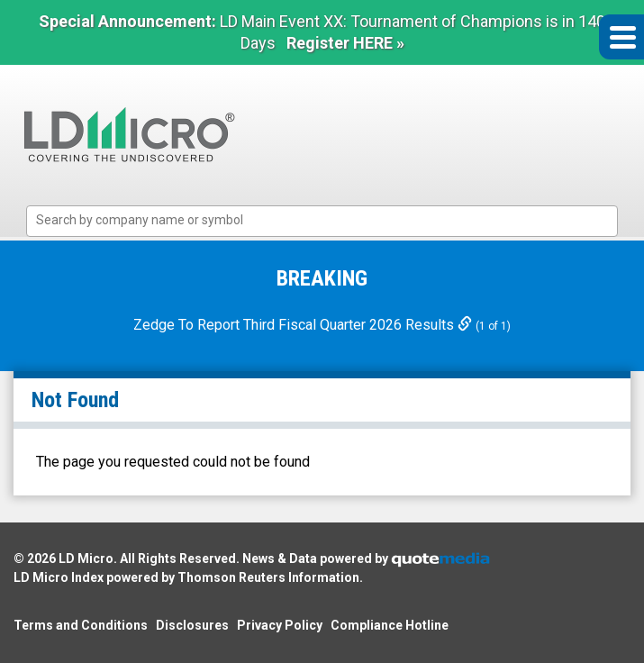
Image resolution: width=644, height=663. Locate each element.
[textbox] (331, 220)
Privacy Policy (280, 625)
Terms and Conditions (81, 625)
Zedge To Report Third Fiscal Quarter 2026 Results (304, 325)
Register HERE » (345, 43)
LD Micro (86, 559)
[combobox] (322, 221)
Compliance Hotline (390, 625)
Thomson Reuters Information (268, 577)
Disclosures (192, 625)
